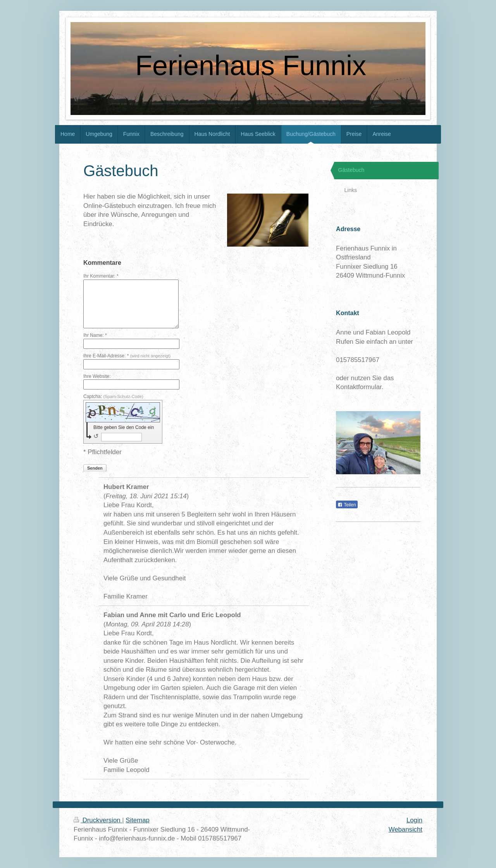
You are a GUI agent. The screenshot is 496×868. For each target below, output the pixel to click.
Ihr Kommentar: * (101, 276)
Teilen (347, 505)
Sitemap (138, 820)
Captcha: (113, 396)
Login (414, 820)
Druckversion (98, 820)
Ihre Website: (97, 376)
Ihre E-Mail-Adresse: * (127, 356)
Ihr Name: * (95, 335)
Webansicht (406, 829)
